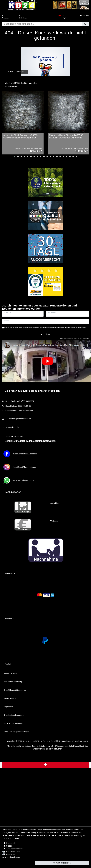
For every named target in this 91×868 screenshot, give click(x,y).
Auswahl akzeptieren (62, 863)
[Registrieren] (25, 17)
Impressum (9, 707)
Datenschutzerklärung (13, 723)
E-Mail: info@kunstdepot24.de (19, 419)
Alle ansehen (11, 86)
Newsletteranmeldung (13, 682)
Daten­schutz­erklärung (73, 835)
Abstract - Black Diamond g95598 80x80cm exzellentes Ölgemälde (66, 137)
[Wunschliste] (70, 17)
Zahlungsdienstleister (15, 849)
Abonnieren (46, 334)
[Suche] (86, 24)
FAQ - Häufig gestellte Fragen (17, 732)
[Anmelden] (9, 17)
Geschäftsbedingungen (14, 715)
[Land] (60, 16)
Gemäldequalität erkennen (15, 690)
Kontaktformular (13, 427)
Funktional (11, 854)
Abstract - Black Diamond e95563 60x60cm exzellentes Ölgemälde (20, 137)
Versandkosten (10, 673)
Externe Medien (13, 852)
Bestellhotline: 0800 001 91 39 (18, 406)
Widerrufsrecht (10, 698)
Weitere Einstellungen (11, 857)
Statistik (10, 846)
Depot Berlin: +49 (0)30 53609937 (20, 401)
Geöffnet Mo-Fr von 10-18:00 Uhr (19, 411)
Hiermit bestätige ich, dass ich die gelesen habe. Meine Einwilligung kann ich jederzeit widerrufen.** (45, 328)
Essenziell (11, 843)
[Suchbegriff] (42, 24)
